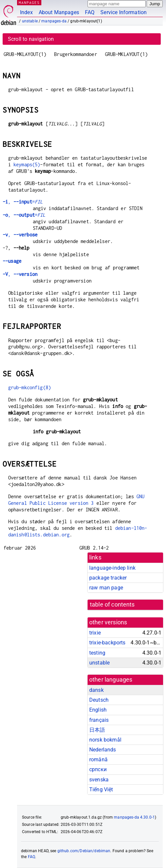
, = (23, 202)
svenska (99, 780)
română (98, 759)
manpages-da (54, 21)
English (98, 710)
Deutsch (99, 700)
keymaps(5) (27, 164)
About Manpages (59, 12)
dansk (96, 690)
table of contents (112, 605)
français (99, 720)
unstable (30, 21)
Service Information (124, 12)
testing (97, 653)
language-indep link (112, 568)
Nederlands (103, 750)
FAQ (90, 12)
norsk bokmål (105, 740)
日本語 (97, 730)
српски (98, 769)
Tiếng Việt (101, 789)
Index (26, 12)
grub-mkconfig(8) (30, 387)
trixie (95, 633)
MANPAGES (29, 2)
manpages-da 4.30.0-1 (134, 817)
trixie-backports (107, 643)
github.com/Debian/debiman (84, 851)
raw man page (106, 588)
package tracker (108, 578)
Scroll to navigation (31, 39)
